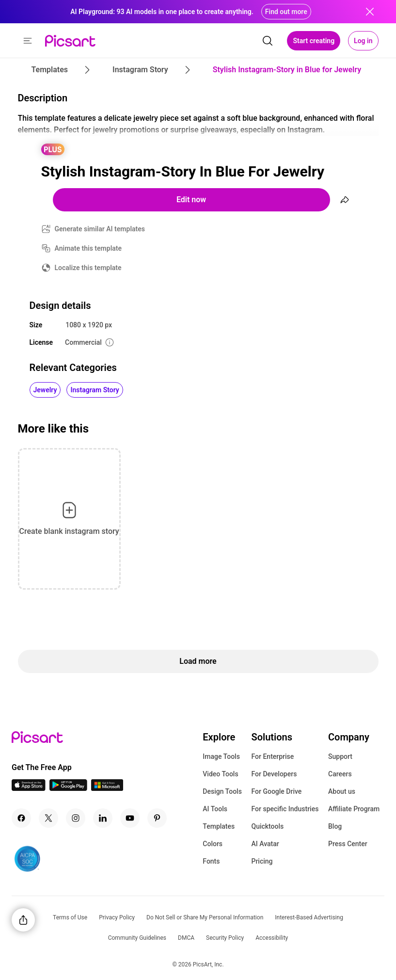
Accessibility (272, 938)
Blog (335, 826)
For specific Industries (285, 809)
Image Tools (221, 756)
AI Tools (215, 809)
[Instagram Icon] (76, 818)
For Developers (274, 774)
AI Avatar (265, 844)
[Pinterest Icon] (157, 818)
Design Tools (222, 791)
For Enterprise (272, 756)
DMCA (186, 938)
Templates (219, 826)
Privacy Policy (117, 917)
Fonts (211, 861)
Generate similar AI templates (100, 229)
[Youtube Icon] (130, 818)
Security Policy (225, 938)
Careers (340, 774)
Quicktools (267, 826)
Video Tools (220, 774)
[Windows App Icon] (107, 788)
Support (340, 756)
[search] (268, 41)
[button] (28, 41)
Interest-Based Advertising (309, 917)
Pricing (262, 861)
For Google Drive (276, 791)
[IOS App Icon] (29, 788)
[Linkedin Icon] (103, 818)
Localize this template (88, 268)
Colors (213, 844)
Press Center (348, 844)
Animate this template (88, 248)
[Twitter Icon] (48, 818)
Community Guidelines (137, 938)
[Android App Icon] (68, 788)
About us (342, 791)
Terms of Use (70, 917)
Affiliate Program (354, 809)
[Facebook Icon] (21, 818)
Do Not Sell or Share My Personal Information (205, 917)
